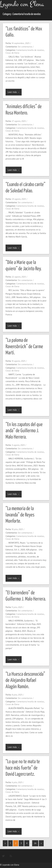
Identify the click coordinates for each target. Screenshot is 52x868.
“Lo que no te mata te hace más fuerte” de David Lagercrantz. (23, 768)
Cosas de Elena (12, 53)
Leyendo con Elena (11, 865)
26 (35, 843)
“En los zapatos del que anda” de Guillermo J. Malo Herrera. (24, 431)
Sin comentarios (25, 47)
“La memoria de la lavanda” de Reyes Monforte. (20, 515)
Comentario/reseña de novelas (30, 50)
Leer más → (14, 92)
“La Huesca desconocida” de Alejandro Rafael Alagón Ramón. (25, 681)
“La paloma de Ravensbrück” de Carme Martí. (24, 347)
